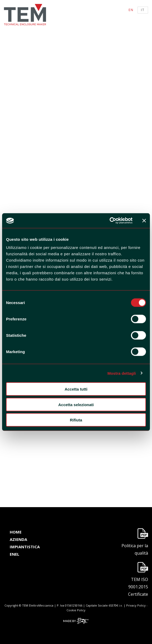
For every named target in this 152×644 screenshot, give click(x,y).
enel (14, 554)
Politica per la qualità (135, 549)
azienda (18, 539)
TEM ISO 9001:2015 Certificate (138, 587)
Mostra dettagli (121, 373)
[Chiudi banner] (144, 220)
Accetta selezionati (76, 404)
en (131, 10)
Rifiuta (76, 420)
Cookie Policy (76, 610)
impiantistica (25, 547)
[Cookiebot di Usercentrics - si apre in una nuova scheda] (110, 221)
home (16, 532)
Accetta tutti (76, 389)
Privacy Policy (136, 605)
